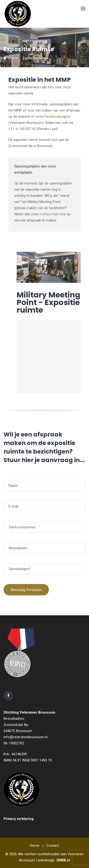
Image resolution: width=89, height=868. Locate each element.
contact (45, 214)
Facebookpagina (57, 117)
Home (35, 846)
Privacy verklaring (19, 819)
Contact (53, 846)
